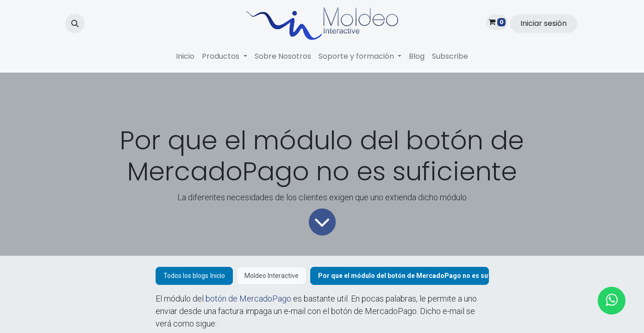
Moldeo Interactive (272, 276)
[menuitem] (185, 56)
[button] (75, 24)
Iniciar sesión (544, 23)
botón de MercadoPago (248, 299)
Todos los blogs (186, 276)
